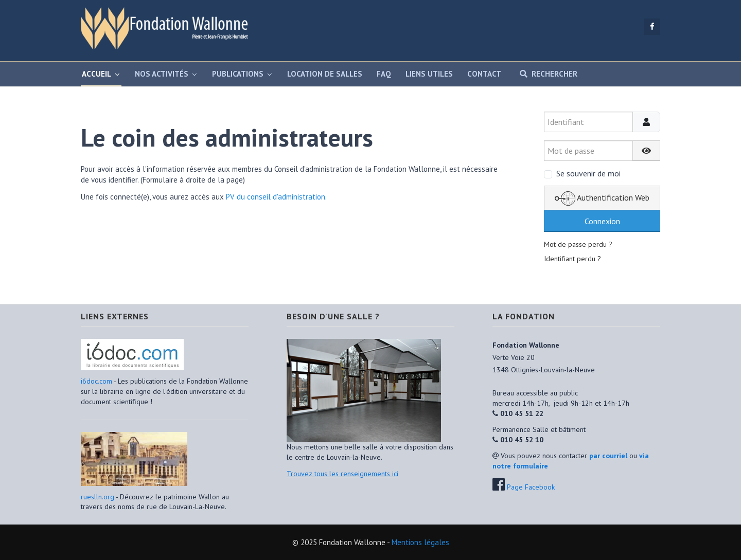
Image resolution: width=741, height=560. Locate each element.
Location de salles (325, 74)
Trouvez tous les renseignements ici (342, 474)
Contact (484, 74)
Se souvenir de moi (588, 173)
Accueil (96, 74)
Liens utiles (429, 74)
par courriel (608, 456)
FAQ (384, 74)
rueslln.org (98, 497)
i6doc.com (97, 381)
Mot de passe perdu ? (578, 244)
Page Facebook (531, 487)
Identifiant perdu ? (572, 259)
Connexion (602, 221)
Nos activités (162, 74)
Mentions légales (420, 542)
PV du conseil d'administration (276, 197)
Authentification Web (602, 198)
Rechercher (546, 74)
